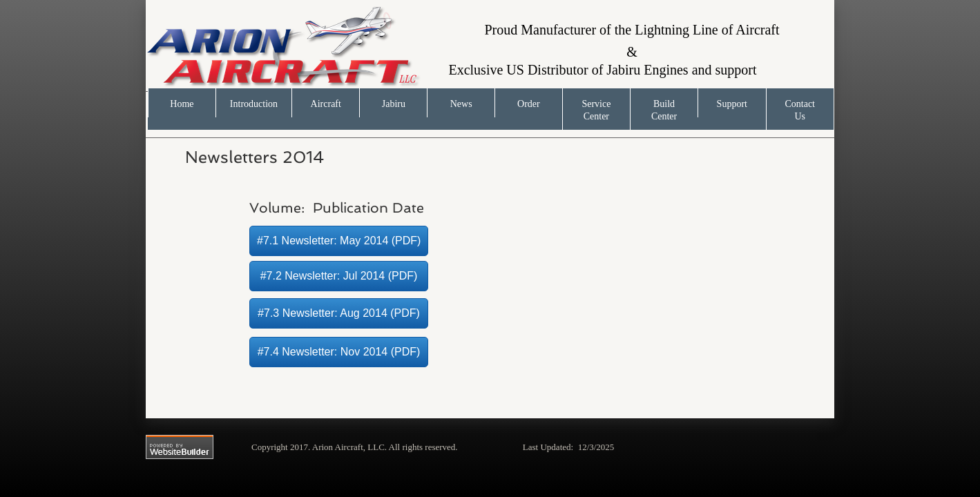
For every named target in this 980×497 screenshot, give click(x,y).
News (461, 104)
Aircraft (326, 104)
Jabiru (394, 104)
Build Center (664, 110)
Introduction (254, 104)
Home (182, 104)
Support (732, 104)
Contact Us (800, 110)
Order (529, 104)
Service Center (596, 110)
